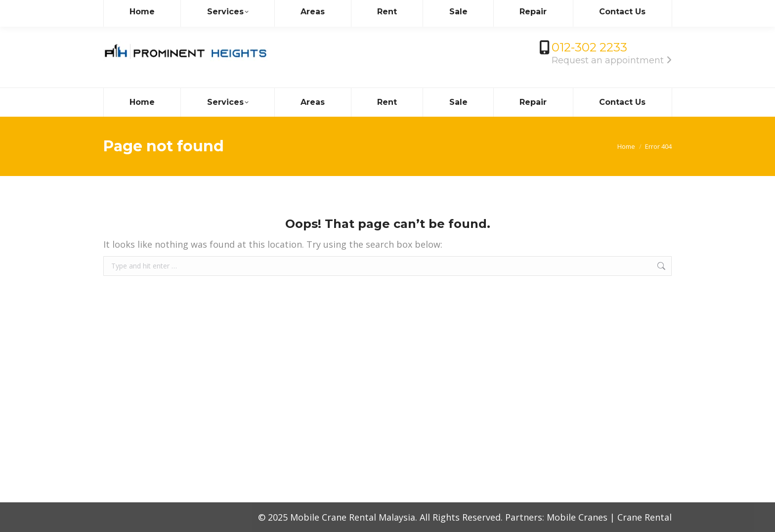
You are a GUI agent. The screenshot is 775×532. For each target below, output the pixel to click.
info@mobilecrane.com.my (159, 9)
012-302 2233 (589, 47)
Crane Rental (645, 517)
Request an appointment (612, 60)
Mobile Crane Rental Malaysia (353, 517)
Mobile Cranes (577, 517)
